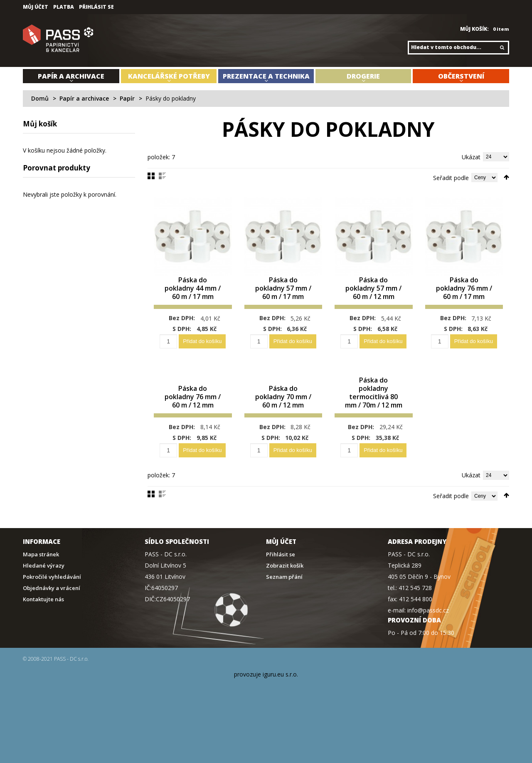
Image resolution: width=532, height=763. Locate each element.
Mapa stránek (41, 554)
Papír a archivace (84, 98)
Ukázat (471, 157)
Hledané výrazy (44, 566)
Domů (40, 98)
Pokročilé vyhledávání (52, 577)
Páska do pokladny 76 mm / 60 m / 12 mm (193, 397)
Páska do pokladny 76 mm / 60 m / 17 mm (464, 288)
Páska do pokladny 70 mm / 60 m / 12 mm (283, 397)
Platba (64, 7)
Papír (127, 98)
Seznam (162, 176)
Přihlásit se (96, 7)
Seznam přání (284, 577)
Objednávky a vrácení (52, 588)
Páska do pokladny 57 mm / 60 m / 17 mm (283, 288)
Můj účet (36, 7)
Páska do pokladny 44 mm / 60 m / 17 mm (193, 288)
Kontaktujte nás (43, 599)
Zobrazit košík (285, 566)
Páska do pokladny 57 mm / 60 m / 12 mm (373, 288)
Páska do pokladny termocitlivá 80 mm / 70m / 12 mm (374, 393)
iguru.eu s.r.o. (280, 674)
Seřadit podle (451, 178)
